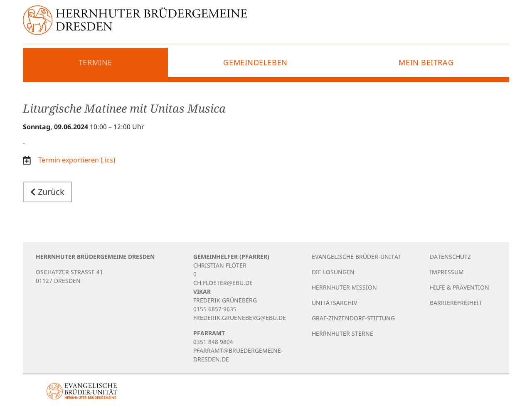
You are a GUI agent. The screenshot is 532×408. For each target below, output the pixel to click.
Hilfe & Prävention (459, 287)
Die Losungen (333, 272)
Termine (95, 62)
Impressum (447, 272)
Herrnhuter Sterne (342, 333)
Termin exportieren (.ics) (76, 160)
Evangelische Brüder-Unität (357, 257)
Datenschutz (450, 257)
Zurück (47, 192)
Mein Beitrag (426, 62)
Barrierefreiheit (456, 303)
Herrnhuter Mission (344, 287)
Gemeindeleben (255, 62)
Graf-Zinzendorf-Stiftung (353, 318)
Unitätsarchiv (334, 303)
